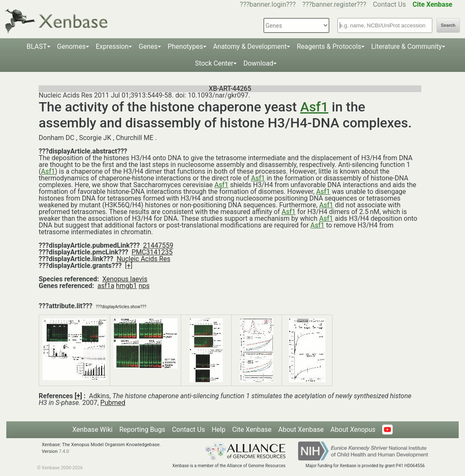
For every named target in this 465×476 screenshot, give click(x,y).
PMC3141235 (152, 252)
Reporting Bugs (142, 430)
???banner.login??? (268, 4)
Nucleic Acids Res (143, 259)
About (353, 430)
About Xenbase (301, 430)
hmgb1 (127, 286)
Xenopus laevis (125, 279)
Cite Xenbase (252, 430)
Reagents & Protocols (329, 46)
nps (144, 286)
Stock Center (214, 63)
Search (448, 25)
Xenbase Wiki (92, 430)
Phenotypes (185, 46)
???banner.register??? (334, 4)
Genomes (71, 46)
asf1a (106, 286)
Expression (112, 46)
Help (218, 430)
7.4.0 (64, 451)
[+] (129, 266)
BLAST (37, 46)
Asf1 (314, 107)
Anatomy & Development (250, 46)
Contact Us (390, 4)
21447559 (158, 245)
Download (258, 63)
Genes (148, 46)
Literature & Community (407, 46)
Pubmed (113, 403)
